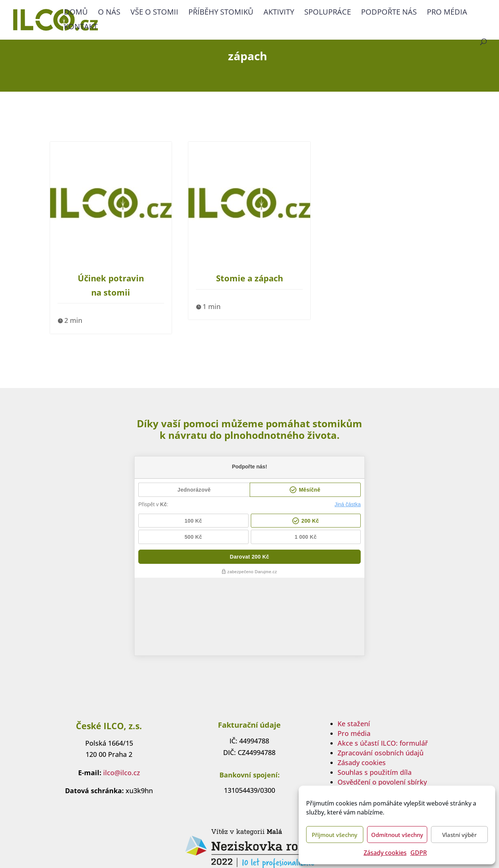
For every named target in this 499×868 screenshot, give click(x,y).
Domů (76, 13)
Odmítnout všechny (397, 835)
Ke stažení (354, 646)
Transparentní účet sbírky (379, 714)
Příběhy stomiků (221, 13)
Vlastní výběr (459, 835)
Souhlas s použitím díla (375, 694)
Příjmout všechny (335, 835)
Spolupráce (328, 13)
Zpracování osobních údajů (381, 675)
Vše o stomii (154, 13)
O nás (109, 13)
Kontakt (81, 28)
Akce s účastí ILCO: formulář (383, 665)
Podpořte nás (389, 13)
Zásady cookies (385, 853)
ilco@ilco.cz (122, 695)
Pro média (447, 13)
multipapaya (268, 852)
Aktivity (279, 13)
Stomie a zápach (249, 278)
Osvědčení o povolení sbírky (382, 704)
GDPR (419, 853)
